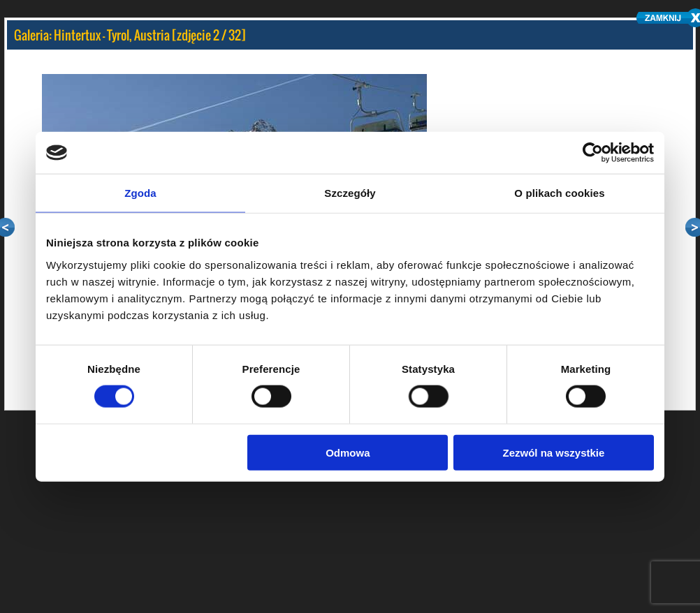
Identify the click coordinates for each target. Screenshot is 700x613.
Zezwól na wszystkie (554, 452)
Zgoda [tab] (140, 193)
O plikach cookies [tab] (559, 193)
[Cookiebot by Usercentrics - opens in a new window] (593, 153)
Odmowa (348, 452)
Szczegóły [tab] (350, 193)
